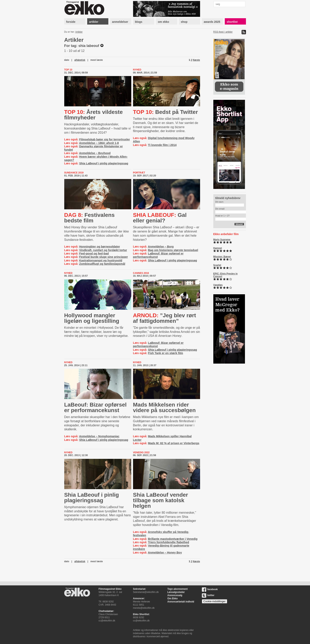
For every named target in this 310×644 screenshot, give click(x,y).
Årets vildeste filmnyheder (94, 115)
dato (67, 60)
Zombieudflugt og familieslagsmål (102, 264)
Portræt (139, 173)
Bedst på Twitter (165, 112)
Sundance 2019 (74, 173)
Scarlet (217, 265)
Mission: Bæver (222, 257)
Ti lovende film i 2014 (162, 145)
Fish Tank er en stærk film (165, 353)
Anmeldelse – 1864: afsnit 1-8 (99, 143)
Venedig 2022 (141, 453)
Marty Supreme (222, 240)
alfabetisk (80, 60)
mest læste (97, 60)
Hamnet (218, 248)
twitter (208, 595)
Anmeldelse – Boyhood (95, 153)
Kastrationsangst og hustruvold (101, 260)
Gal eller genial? (160, 218)
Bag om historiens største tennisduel (173, 250)
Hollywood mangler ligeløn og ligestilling (92, 318)
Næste (196, 60)
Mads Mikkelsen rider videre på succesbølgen (164, 407)
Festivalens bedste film (89, 218)
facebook (210, 589)
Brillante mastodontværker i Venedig (173, 539)
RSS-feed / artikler (223, 32)
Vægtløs (218, 285)
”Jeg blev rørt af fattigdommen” (165, 318)
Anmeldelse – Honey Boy (165, 553)
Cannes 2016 (141, 273)
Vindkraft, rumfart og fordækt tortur (103, 250)
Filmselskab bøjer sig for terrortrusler (104, 139)
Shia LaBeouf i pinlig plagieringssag (104, 163)
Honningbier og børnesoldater (99, 247)
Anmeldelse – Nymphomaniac (99, 436)
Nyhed (137, 70)
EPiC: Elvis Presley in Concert (225, 275)
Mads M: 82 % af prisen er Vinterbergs (174, 443)
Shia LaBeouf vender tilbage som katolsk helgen (161, 500)
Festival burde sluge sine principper (103, 257)
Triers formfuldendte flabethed (168, 542)
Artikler (79, 32)
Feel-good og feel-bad (94, 253)
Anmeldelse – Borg (161, 247)
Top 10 (68, 70)
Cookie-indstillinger (215, 601)
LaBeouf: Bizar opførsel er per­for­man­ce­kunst (95, 407)
